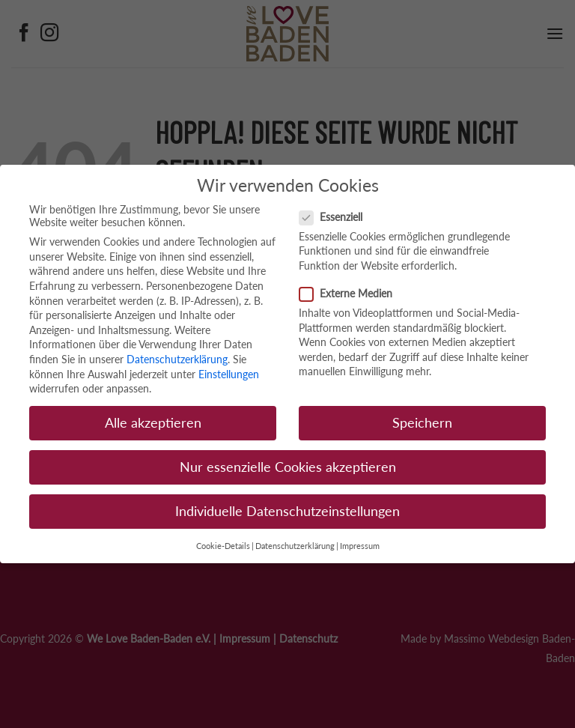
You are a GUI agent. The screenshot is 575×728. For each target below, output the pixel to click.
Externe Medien (352, 293)
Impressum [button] (360, 546)
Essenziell (337, 217)
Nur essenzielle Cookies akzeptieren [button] (288, 467)
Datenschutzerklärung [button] (295, 546)
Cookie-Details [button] (223, 546)
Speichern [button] (422, 423)
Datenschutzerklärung (177, 359)
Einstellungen (229, 374)
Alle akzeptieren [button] (153, 423)
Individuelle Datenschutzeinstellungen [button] (287, 511)
